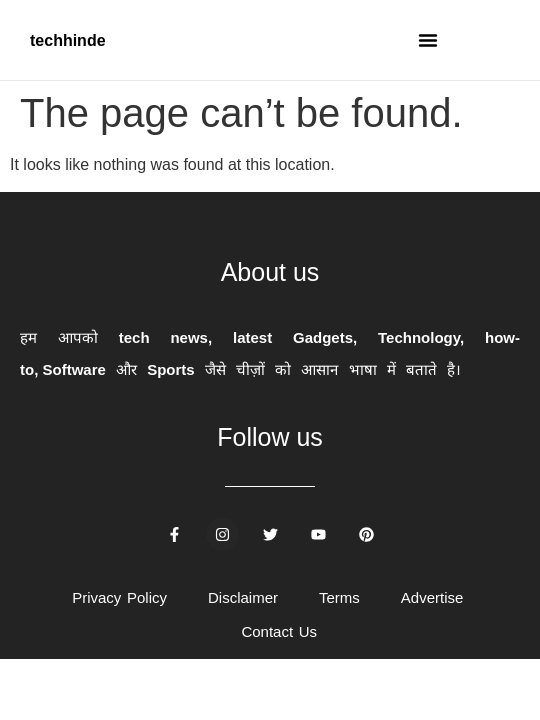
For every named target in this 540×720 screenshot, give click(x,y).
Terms (339, 597)
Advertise (432, 597)
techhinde (68, 40)
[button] (428, 40)
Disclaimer (243, 597)
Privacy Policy (119, 597)
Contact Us (279, 631)
